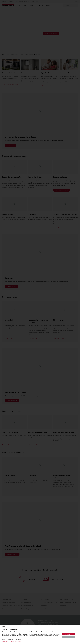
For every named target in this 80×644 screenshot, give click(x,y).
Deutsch (4, 627)
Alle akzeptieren (69, 634)
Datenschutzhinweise (16, 642)
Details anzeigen (5, 642)
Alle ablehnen (69, 637)
